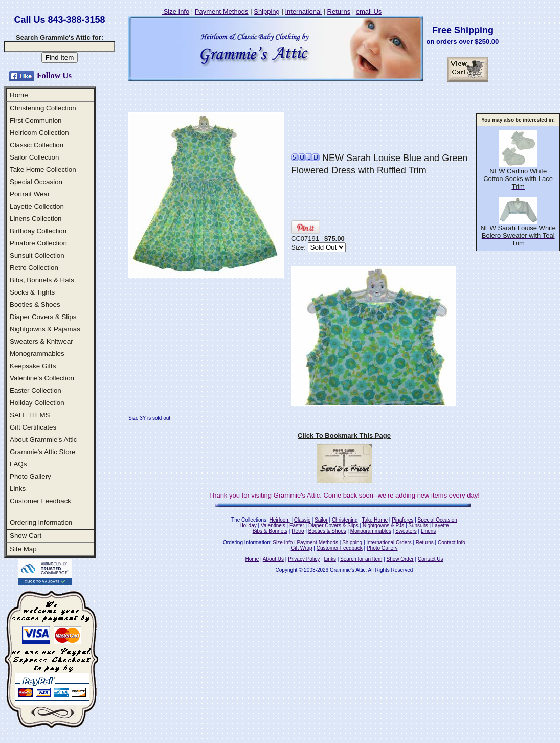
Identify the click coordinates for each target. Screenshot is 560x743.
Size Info (175, 12)
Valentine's (273, 525)
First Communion (36, 120)
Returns (339, 12)
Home (19, 95)
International (303, 12)
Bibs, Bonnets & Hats (42, 280)
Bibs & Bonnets (270, 531)
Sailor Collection (34, 157)
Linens (428, 531)
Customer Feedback (40, 501)
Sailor (321, 520)
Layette (441, 525)
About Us (273, 559)
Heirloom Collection (39, 133)
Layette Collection (37, 206)
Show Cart (26, 536)
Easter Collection (36, 390)
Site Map (23, 549)
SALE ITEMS (30, 415)
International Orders (389, 542)
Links (18, 489)
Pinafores (402, 520)
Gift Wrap (302, 548)
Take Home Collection (43, 170)
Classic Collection (37, 145)
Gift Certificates (33, 427)
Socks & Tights (32, 292)
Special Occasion (36, 182)
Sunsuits (418, 525)
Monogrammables (37, 354)
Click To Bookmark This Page (344, 435)
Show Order (400, 559)
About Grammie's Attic (43, 440)
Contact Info (452, 542)
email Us (369, 12)
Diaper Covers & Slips (43, 317)
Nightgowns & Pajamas (45, 329)
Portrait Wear (30, 194)
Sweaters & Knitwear (41, 341)
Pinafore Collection (38, 243)
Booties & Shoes (35, 305)
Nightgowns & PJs (383, 525)
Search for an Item (361, 559)
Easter (297, 525)
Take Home (375, 520)
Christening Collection (43, 108)
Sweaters (406, 531)
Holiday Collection (37, 403)
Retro (298, 531)
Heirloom (280, 520)
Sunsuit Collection (37, 255)
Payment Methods (222, 12)
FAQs (18, 464)
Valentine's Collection (42, 378)
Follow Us (54, 75)
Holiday (248, 525)
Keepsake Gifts (33, 366)
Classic (302, 520)
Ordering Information (41, 522)
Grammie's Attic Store (42, 452)
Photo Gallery (30, 476)
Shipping (267, 12)
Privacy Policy (304, 559)
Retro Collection (34, 268)
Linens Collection (36, 219)
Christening (345, 520)
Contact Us (430, 559)
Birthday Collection (38, 231)
